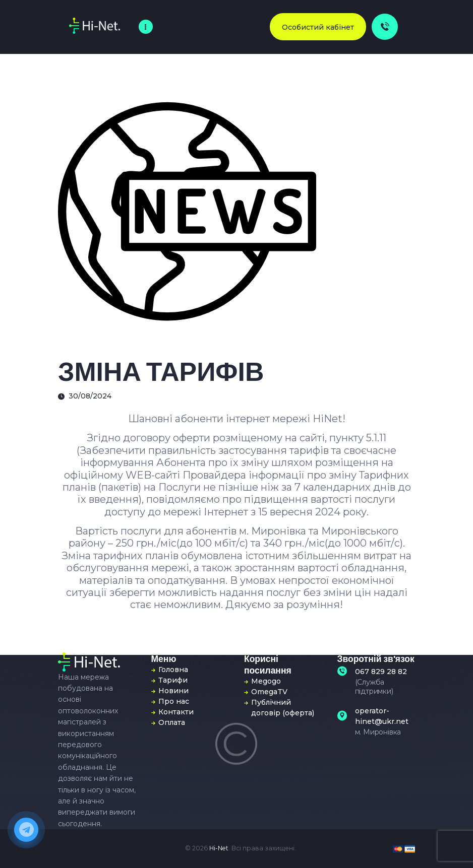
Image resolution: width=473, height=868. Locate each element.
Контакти (176, 712)
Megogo (266, 681)
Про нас (174, 701)
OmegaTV (269, 692)
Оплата (172, 722)
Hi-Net (219, 848)
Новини (173, 691)
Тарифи (173, 680)
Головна (173, 670)
